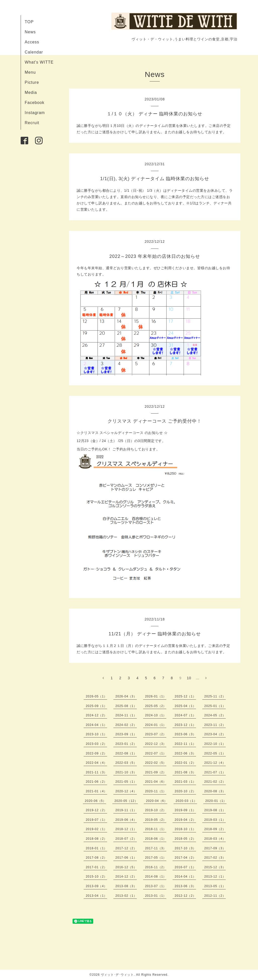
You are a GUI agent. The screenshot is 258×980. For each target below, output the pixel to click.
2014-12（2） (126, 877)
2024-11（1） (126, 715)
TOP (29, 22)
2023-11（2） (215, 725)
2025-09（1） (96, 706)
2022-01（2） (185, 763)
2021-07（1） (215, 772)
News (30, 32)
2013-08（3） (126, 886)
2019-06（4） (126, 820)
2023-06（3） (185, 734)
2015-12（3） (215, 867)
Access (32, 42)
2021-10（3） (126, 772)
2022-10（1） (215, 744)
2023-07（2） (156, 734)
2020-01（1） (216, 801)
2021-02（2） (215, 782)
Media (31, 92)
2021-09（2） (156, 772)
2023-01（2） (126, 744)
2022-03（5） (126, 763)
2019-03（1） (215, 820)
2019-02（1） (96, 829)
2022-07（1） (156, 753)
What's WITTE (39, 62)
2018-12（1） (126, 829)
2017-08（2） (96, 858)
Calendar (34, 52)
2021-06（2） (96, 782)
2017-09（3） (215, 848)
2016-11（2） (156, 867)
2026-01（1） (156, 696)
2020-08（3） (215, 791)
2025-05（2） (156, 706)
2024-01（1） (156, 725)
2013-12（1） (215, 877)
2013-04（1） (96, 896)
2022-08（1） (126, 753)
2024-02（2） (126, 725)
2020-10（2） (185, 791)
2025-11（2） (215, 696)
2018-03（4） (215, 839)
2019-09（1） (185, 810)
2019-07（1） (96, 820)
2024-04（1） (96, 725)
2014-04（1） (185, 877)
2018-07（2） (126, 839)
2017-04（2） (185, 858)
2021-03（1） (185, 782)
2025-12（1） (185, 696)
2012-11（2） (215, 896)
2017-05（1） (156, 858)
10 (189, 678)
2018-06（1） (156, 839)
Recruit (32, 123)
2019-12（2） (96, 810)
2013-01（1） (156, 896)
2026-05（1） (96, 696)
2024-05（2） (215, 715)
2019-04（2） (185, 820)
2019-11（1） (126, 810)
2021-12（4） (215, 763)
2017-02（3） (215, 858)
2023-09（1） (126, 734)
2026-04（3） (126, 696)
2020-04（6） (157, 801)
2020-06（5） (96, 801)
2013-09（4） (96, 886)
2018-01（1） (96, 848)
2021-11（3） (96, 772)
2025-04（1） (185, 706)
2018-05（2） (185, 839)
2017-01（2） (96, 867)
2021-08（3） (185, 772)
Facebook (35, 103)
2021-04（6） (156, 782)
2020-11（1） (156, 791)
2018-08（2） (96, 839)
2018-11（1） (156, 829)
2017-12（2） (126, 848)
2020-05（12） (126, 801)
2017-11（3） (156, 848)
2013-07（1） (156, 886)
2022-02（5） (156, 763)
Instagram (35, 113)
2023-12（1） (185, 725)
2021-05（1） (126, 782)
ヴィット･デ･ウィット (117, 975)
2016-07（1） (185, 867)
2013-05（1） (215, 886)
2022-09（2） (96, 753)
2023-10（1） (96, 734)
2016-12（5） (126, 867)
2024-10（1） (156, 715)
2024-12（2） (96, 715)
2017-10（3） (185, 848)
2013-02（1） (126, 896)
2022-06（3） (185, 753)
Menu (30, 72)
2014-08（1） (156, 877)
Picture (32, 82)
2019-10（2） (156, 810)
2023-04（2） (215, 734)
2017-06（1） (126, 858)
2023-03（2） (96, 744)
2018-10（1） (185, 829)
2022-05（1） (215, 753)
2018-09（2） (215, 829)
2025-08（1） (126, 706)
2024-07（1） (185, 715)
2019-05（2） (156, 820)
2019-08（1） (215, 810)
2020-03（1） (186, 801)
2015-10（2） (96, 877)
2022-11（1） (185, 744)
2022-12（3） (156, 744)
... (198, 678)
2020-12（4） (126, 791)
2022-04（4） (96, 763)
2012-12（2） (185, 896)
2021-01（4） (96, 791)
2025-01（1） (215, 706)
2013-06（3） (185, 886)
